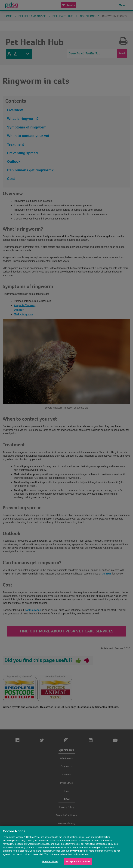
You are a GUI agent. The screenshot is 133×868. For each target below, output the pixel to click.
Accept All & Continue (78, 861)
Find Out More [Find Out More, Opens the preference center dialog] (50, 861)
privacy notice (77, 851)
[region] (66, 847)
